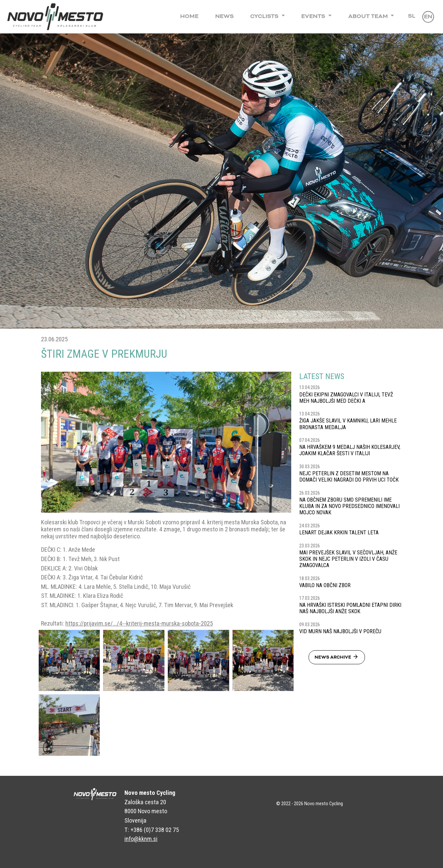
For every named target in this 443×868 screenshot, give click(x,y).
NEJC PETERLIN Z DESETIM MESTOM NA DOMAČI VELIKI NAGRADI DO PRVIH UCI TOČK (349, 477)
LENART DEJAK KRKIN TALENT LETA (339, 533)
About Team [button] (369, 16)
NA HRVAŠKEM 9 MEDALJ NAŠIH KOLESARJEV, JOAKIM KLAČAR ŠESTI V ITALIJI (350, 450)
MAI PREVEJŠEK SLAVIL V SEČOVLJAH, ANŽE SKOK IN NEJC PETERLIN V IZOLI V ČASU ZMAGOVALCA (348, 559)
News (225, 16)
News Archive (337, 657)
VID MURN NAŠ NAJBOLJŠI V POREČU (340, 631)
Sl (412, 16)
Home (189, 16)
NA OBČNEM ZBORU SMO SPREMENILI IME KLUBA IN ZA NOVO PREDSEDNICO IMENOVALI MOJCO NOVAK (349, 506)
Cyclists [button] (265, 16)
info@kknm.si (141, 839)
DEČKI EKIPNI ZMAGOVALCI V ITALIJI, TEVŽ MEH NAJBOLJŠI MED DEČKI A (346, 398)
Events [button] (314, 16)
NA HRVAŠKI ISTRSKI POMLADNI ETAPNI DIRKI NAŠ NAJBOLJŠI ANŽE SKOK (350, 608)
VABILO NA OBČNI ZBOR (325, 585)
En (428, 17)
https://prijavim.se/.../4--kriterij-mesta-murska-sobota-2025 (139, 623)
